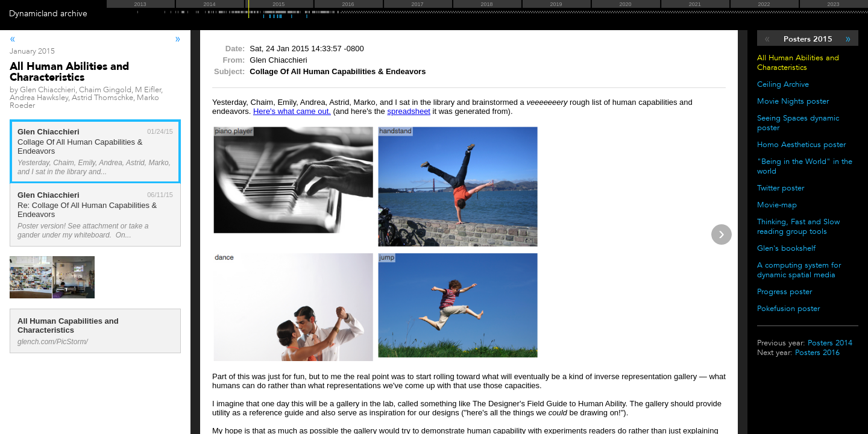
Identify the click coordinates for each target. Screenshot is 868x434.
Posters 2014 (830, 343)
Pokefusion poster (788, 309)
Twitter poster (781, 188)
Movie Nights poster (793, 101)
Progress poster (785, 292)
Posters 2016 (817, 353)
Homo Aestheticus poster (801, 145)
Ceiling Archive (783, 84)
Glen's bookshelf (786, 248)
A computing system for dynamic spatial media (799, 270)
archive (74, 14)
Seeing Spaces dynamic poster (798, 123)
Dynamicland (33, 14)
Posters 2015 (808, 39)
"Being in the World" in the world (805, 166)
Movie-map (777, 205)
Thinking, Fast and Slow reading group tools (798, 227)
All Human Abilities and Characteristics (798, 63)
